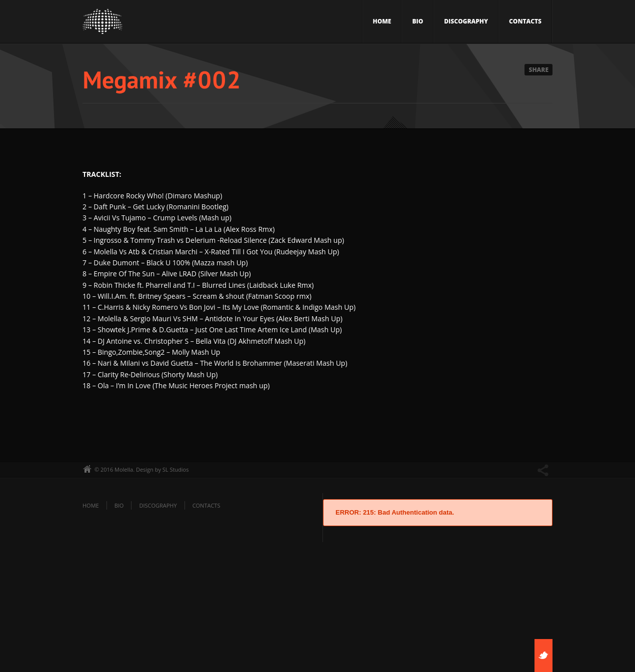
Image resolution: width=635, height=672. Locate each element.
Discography (466, 21)
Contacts (525, 21)
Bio (417, 21)
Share (538, 70)
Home (382, 21)
